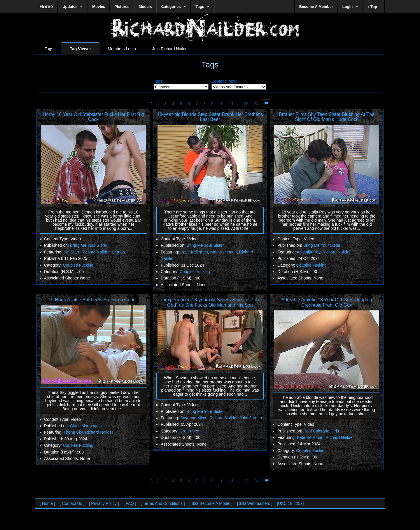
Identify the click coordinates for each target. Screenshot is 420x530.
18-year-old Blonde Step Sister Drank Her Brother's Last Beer (210, 117)
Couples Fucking (78, 265)
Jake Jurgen (251, 418)
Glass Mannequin (86, 426)
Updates (70, 7)
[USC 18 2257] (290, 503)
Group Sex (189, 431)
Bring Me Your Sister (89, 245)
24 (256, 104)
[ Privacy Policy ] (104, 503)
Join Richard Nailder (171, 49)
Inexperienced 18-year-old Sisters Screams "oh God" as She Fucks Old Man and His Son (210, 302)
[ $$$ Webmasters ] (255, 503)
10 (221, 104)
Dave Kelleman (194, 252)
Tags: (159, 81)
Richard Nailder (95, 252)
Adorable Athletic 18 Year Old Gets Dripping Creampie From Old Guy (327, 302)
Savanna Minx (194, 418)
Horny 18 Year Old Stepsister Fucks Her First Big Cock (93, 117)
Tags (49, 49)
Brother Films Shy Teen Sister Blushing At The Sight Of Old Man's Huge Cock (327, 117)
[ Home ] (47, 503)
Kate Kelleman (224, 252)
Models (145, 7)
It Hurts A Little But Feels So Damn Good (93, 300)
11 (231, 104)
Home (46, 7)
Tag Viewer (81, 49)
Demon (118, 252)
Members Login (122, 49)
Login (348, 7)
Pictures (122, 7)
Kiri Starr (71, 252)
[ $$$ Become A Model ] (211, 503)
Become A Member (316, 7)
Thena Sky (73, 432)
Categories (171, 7)
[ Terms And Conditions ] (163, 503)
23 (246, 104)
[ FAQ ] (130, 503)
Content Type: (224, 81)
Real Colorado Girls (321, 431)
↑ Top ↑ (374, 7)
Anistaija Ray (308, 252)
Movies (99, 7)
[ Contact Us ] (72, 503)
